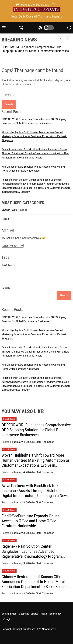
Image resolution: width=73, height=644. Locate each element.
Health (5, 219)
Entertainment (9, 614)
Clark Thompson (45, 442)
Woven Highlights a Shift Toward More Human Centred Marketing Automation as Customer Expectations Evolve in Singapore (34, 136)
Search (6, 288)
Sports (34, 614)
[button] (67, 39)
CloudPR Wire (9, 210)
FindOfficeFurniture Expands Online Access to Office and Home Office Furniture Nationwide (30, 521)
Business (24, 614)
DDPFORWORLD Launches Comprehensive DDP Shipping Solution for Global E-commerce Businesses (35, 49)
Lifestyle (6, 620)
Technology (55, 614)
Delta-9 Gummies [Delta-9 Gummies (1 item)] (9, 265)
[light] (45, 28)
